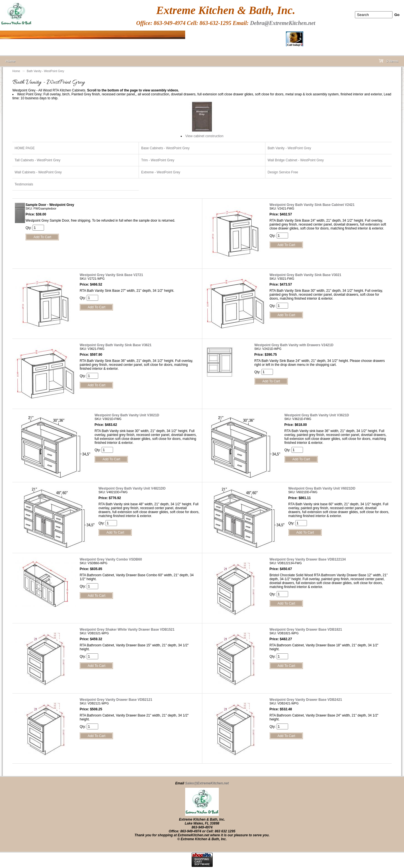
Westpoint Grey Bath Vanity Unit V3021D (127, 415)
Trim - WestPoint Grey (158, 160)
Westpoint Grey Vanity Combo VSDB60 (111, 559)
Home (16, 71)
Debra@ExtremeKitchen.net (283, 23)
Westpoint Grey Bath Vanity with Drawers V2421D (294, 345)
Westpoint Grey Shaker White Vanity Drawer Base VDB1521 (127, 630)
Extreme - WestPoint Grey (161, 172)
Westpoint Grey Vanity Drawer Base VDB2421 (306, 700)
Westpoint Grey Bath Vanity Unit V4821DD (132, 488)
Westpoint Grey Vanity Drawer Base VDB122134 (308, 559)
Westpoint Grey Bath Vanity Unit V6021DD (322, 488)
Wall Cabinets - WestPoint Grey (38, 172)
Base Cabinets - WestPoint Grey (165, 148)
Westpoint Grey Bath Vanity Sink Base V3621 (116, 345)
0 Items (389, 62)
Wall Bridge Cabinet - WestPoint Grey (296, 160)
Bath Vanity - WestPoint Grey (46, 71)
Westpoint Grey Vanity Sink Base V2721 (111, 275)
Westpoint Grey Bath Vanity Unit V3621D (317, 415)
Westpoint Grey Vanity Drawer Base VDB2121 (116, 700)
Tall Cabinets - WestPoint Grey (37, 160)
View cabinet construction (205, 136)
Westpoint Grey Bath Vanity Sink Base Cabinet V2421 (312, 205)
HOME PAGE (25, 148)
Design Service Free (283, 172)
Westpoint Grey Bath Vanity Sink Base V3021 (306, 275)
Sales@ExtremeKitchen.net (207, 783)
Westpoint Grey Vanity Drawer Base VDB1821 (306, 630)
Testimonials (24, 184)
